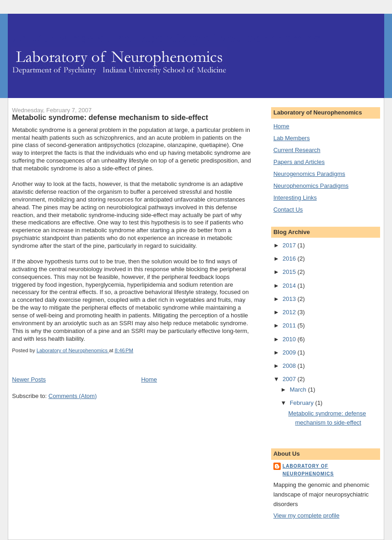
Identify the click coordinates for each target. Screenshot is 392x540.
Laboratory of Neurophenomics (308, 470)
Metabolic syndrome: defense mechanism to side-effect (110, 117)
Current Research (297, 150)
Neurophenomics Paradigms (311, 186)
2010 (290, 339)
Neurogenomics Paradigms (309, 174)
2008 (290, 366)
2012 (290, 312)
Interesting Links (295, 198)
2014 (290, 286)
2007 (290, 379)
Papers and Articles (299, 162)
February (303, 403)
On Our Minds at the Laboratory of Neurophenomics (166, 38)
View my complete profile (306, 515)
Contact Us (288, 210)
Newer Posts (29, 379)
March (299, 390)
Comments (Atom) (73, 396)
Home (149, 379)
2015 (290, 272)
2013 (290, 299)
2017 (290, 245)
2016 (290, 259)
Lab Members (291, 138)
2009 (290, 352)
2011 (290, 325)
